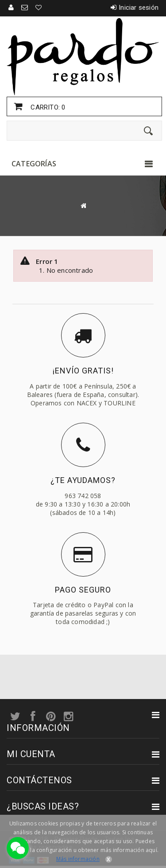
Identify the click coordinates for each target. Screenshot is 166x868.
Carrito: (47, 107)
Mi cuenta (31, 754)
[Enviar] (148, 131)
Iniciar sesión (139, 8)
